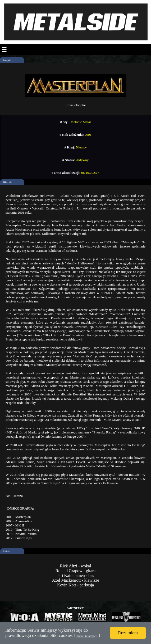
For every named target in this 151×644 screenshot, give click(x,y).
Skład (6, 551)
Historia (8, 182)
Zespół (7, 60)
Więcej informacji (87, 636)
